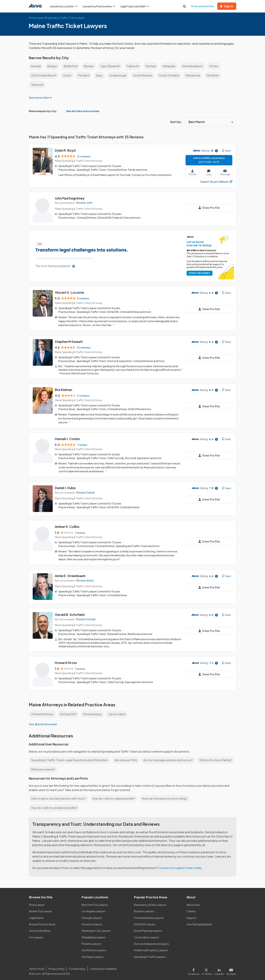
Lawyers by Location (64, 6)
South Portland (170, 75)
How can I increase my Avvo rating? (166, 797)
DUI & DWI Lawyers (145, 923)
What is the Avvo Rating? (217, 758)
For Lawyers (36, 936)
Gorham (152, 66)
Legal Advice (37, 916)
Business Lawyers (144, 910)
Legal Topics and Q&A (136, 6)
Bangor (53, 66)
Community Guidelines (103, 967)
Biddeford (71, 66)
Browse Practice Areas (42, 923)
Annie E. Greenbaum (71, 574)
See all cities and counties (80, 111)
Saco (100, 75)
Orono (68, 75)
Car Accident (118, 712)
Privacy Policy (56, 967)
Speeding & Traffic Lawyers (150, 955)
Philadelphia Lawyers (94, 936)
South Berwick (144, 75)
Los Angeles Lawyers (94, 910)
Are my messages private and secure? (169, 758)
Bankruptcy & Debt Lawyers (150, 903)
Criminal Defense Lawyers (149, 916)
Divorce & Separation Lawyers (152, 942)
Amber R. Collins (67, 526)
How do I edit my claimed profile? (115, 797)
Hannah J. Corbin (68, 438)
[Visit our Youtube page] (231, 970)
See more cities (40, 98)
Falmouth (134, 66)
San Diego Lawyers (93, 955)
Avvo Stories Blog (39, 929)
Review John (84, 203)
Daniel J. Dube (66, 487)
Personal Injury (93, 712)
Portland (85, 75)
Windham (215, 75)
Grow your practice (203, 6)
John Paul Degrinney (70, 198)
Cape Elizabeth (111, 66)
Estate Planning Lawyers (148, 929)
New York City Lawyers (95, 903)
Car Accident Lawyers (147, 936)
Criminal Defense (42, 712)
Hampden (171, 66)
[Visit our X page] (208, 970)
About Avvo (193, 903)
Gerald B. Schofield (70, 613)
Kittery (216, 66)
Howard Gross (66, 661)
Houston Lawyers (92, 923)
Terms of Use (37, 967)
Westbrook (195, 75)
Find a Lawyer (37, 903)
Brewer (89, 66)
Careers (191, 910)
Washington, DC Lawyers (96, 929)
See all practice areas (43, 722)
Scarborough (119, 75)
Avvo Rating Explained (199, 923)
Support (191, 916)
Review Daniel (86, 491)
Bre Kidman (64, 389)
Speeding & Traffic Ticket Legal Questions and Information (70, 758)
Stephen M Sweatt (69, 341)
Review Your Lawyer (41, 910)
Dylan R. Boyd (65, 150)
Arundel (36, 66)
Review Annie (85, 579)
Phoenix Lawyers (91, 942)
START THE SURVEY (199, 273)
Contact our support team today (181, 866)
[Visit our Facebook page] (195, 970)
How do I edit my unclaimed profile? (55, 806)
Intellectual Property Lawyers (151, 949)
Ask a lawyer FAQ (126, 758)
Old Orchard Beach (44, 75)
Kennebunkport (195, 66)
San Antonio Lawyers (94, 949)
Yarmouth (37, 85)
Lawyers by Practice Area (99, 6)
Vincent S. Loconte (69, 292)
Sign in (227, 6)
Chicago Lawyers (92, 916)
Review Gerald (86, 618)
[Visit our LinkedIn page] (220, 970)
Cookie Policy (77, 967)
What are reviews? (43, 768)
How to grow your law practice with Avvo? (58, 797)
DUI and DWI (69, 712)
